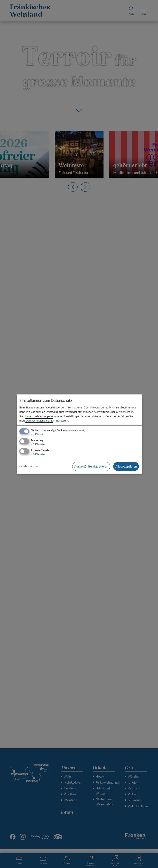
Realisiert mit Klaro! (29, 466)
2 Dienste (38, 444)
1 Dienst (37, 434)
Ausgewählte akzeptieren (91, 466)
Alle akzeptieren (126, 466)
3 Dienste (38, 454)
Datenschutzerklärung (39, 420)
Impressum (61, 420)
